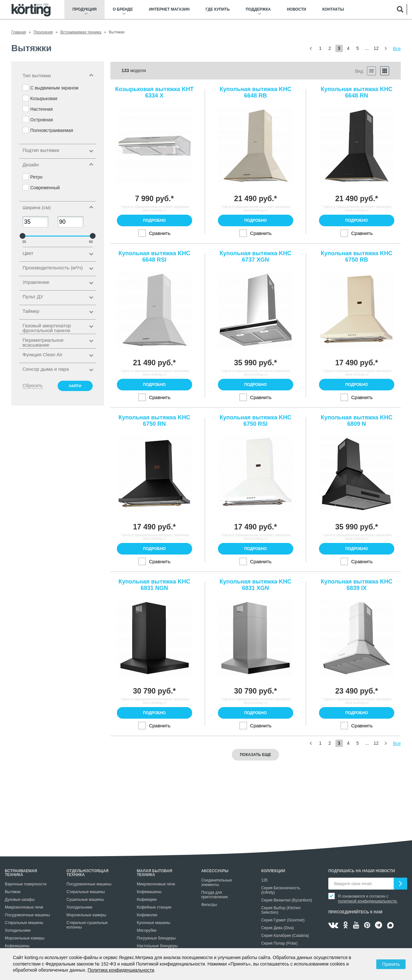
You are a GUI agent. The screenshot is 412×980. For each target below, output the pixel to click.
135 (264, 880)
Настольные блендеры (157, 946)
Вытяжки (13, 892)
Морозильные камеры (25, 938)
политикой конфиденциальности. (368, 901)
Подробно (154, 220)
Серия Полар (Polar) (279, 943)
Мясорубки (147, 930)
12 (376, 48)
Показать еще (255, 755)
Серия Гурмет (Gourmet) (283, 920)
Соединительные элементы (217, 882)
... (367, 48)
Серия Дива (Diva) (277, 928)
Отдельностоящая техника (88, 873)
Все (397, 49)
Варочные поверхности (26, 884)
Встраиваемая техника (21, 873)
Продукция (84, 9)
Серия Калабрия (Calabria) (285, 936)
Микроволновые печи (24, 907)
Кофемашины (17, 946)
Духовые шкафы (20, 900)
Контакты (333, 9)
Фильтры (209, 905)
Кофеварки (147, 900)
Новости (296, 9)
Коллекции (273, 871)
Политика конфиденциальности (121, 970)
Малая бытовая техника (154, 873)
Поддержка (258, 9)
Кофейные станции (154, 907)
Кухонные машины (154, 923)
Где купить (218, 9)
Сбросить (33, 386)
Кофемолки (147, 915)
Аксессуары (215, 871)
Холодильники (18, 930)
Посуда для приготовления (214, 895)
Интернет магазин (169, 9)
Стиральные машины (24, 923)
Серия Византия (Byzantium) (286, 900)
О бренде (123, 9)
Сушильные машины (85, 900)
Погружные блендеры (156, 938)
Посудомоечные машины (27, 915)
